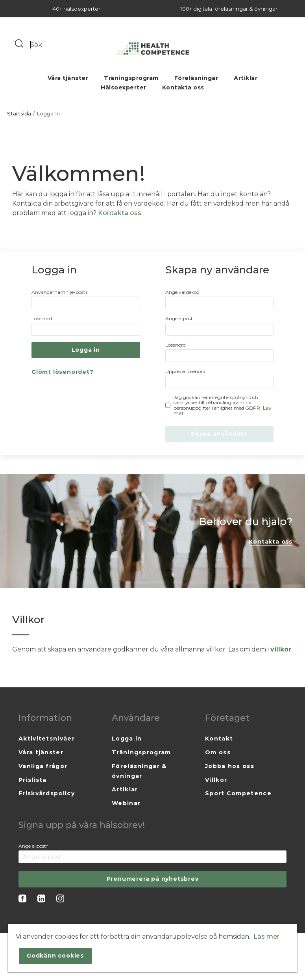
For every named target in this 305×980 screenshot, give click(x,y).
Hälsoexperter (124, 87)
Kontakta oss (183, 87)
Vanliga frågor (43, 766)
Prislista (33, 780)
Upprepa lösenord (185, 371)
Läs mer (266, 936)
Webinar (126, 803)
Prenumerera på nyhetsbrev (153, 879)
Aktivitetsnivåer (47, 739)
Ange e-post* (33, 846)
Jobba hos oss (230, 766)
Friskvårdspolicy (47, 793)
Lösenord (42, 318)
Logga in (127, 739)
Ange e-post (179, 318)
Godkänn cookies (55, 956)
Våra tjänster (68, 78)
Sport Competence (238, 793)
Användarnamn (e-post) (59, 292)
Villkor (216, 780)
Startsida (19, 114)
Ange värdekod (182, 292)
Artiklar (246, 78)
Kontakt (219, 739)
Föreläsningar (196, 78)
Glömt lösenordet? (63, 372)
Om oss (218, 752)
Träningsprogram (131, 78)
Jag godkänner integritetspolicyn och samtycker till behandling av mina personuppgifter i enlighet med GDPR (222, 406)
